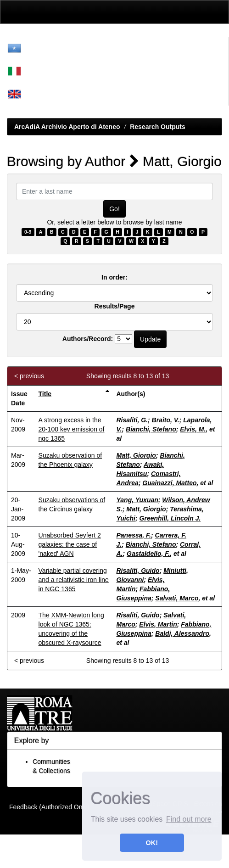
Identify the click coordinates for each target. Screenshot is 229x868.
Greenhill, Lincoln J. (170, 518)
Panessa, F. (134, 535)
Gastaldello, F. (148, 554)
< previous (29, 376)
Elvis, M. (193, 429)
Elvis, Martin (158, 624)
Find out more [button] (189, 819)
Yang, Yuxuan (137, 500)
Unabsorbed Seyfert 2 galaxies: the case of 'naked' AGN (70, 544)
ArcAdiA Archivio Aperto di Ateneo (67, 127)
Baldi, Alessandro (182, 633)
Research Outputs (158, 127)
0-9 (28, 232)
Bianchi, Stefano (151, 429)
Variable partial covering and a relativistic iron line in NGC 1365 (74, 580)
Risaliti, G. (132, 420)
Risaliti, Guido (138, 571)
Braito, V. (166, 420)
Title (45, 394)
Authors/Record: (88, 339)
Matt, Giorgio (136, 455)
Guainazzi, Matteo (169, 483)
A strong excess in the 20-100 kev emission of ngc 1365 (72, 429)
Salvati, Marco (177, 598)
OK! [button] (152, 843)
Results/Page (115, 306)
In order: (114, 277)
